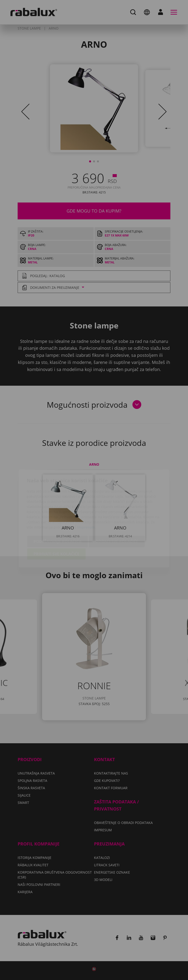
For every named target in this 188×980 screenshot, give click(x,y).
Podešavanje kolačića (58, 513)
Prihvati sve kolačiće (56, 526)
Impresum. (86, 499)
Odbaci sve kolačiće (117, 513)
